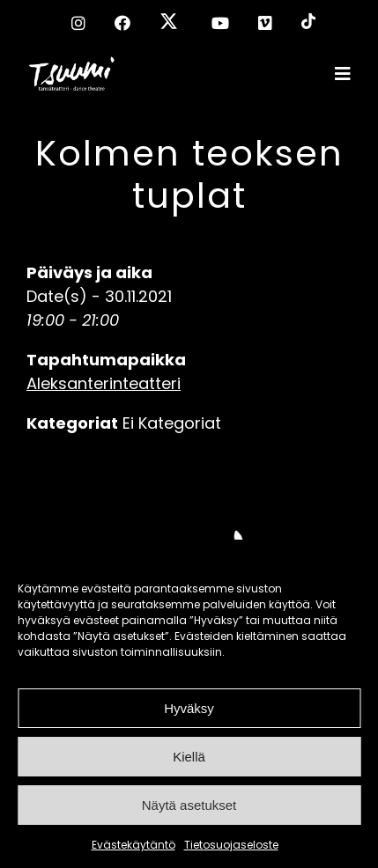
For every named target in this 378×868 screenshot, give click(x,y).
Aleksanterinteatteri (104, 383)
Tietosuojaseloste (231, 845)
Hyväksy (189, 708)
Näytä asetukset (189, 805)
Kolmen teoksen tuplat (189, 174)
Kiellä (189, 757)
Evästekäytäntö (133, 845)
